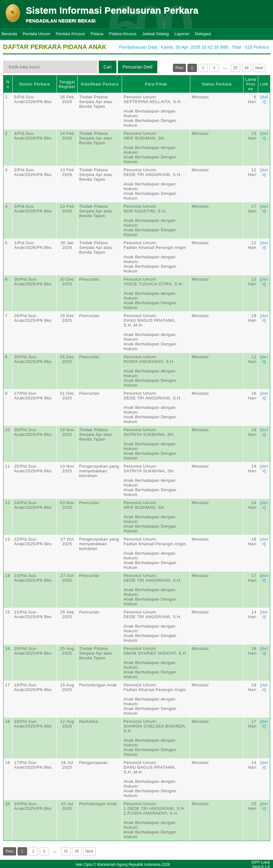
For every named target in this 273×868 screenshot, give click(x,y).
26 (246, 68)
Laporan (182, 34)
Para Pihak (156, 84)
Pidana (97, 34)
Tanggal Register (67, 84)
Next (259, 68)
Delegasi (203, 34)
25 (235, 68)
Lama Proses (251, 84)
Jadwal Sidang (156, 34)
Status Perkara (217, 84)
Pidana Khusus (123, 34)
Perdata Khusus (71, 34)
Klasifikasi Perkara (100, 84)
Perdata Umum (36, 34)
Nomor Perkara (35, 84)
